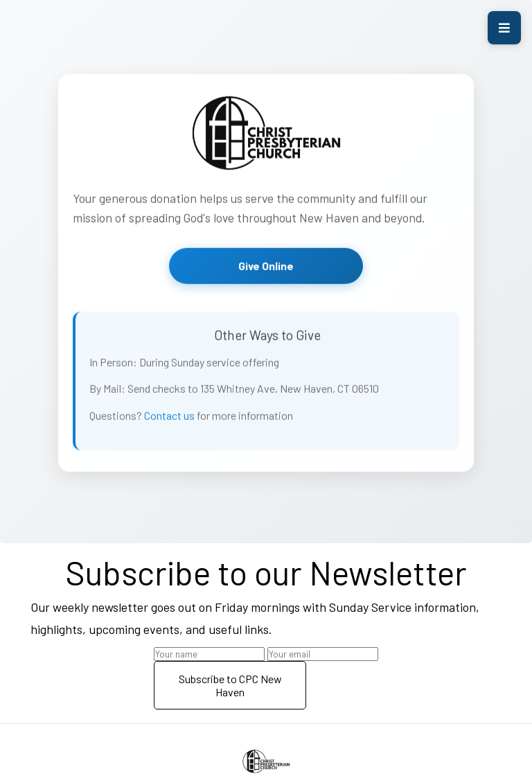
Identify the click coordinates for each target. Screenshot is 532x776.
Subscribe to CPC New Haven (230, 685)
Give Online (266, 268)
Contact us (169, 417)
